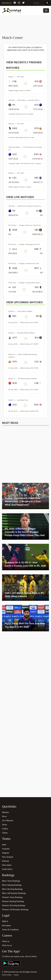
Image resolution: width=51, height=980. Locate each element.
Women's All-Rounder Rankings (15, 910)
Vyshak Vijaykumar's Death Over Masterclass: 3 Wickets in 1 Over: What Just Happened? (23, 502)
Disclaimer (7, 925)
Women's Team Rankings (12, 897)
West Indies (7, 865)
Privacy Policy (7, 975)
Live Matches (8, 820)
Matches (6, 812)
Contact (16, 975)
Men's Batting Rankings (12, 885)
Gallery (5, 829)
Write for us (7, 945)
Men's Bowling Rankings (12, 889)
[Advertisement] (26, 25)
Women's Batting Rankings (13, 901)
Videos (5, 833)
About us (6, 941)
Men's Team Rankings (11, 881)
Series (5, 825)
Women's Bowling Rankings (14, 905)
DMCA (5, 921)
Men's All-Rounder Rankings (14, 893)
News (4, 816)
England (5, 853)
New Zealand (7, 857)
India (4, 845)
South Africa (7, 869)
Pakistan (6, 861)
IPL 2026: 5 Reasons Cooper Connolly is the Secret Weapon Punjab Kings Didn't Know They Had (25, 532)
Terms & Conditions (10, 930)
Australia (6, 849)
